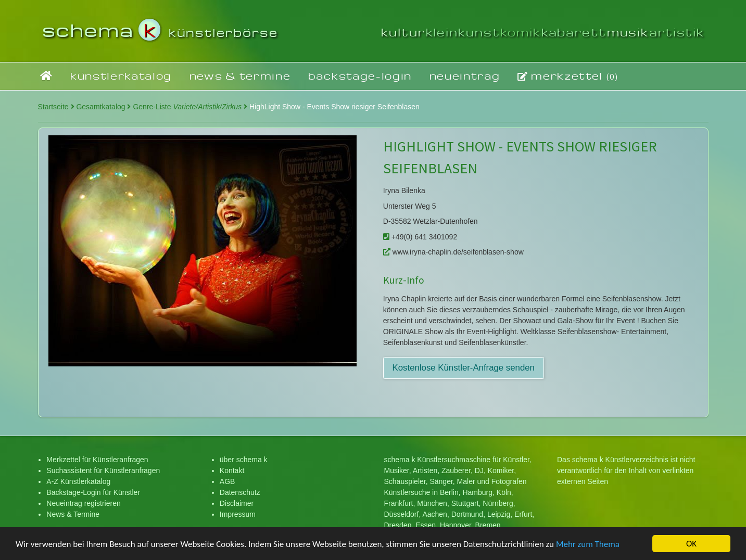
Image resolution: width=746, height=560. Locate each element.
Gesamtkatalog (103, 107)
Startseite (56, 107)
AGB (227, 481)
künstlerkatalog (121, 76)
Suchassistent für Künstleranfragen (103, 470)
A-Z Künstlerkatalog (78, 481)
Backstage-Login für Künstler (93, 492)
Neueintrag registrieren (83, 503)
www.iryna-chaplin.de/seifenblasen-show (453, 252)
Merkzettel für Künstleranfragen (97, 460)
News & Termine (73, 514)
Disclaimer (237, 503)
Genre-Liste (190, 107)
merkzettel (568, 76)
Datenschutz (240, 492)
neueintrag (465, 76)
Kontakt (232, 470)
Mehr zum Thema (588, 545)
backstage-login (360, 76)
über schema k (244, 460)
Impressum (238, 514)
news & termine (240, 76)
